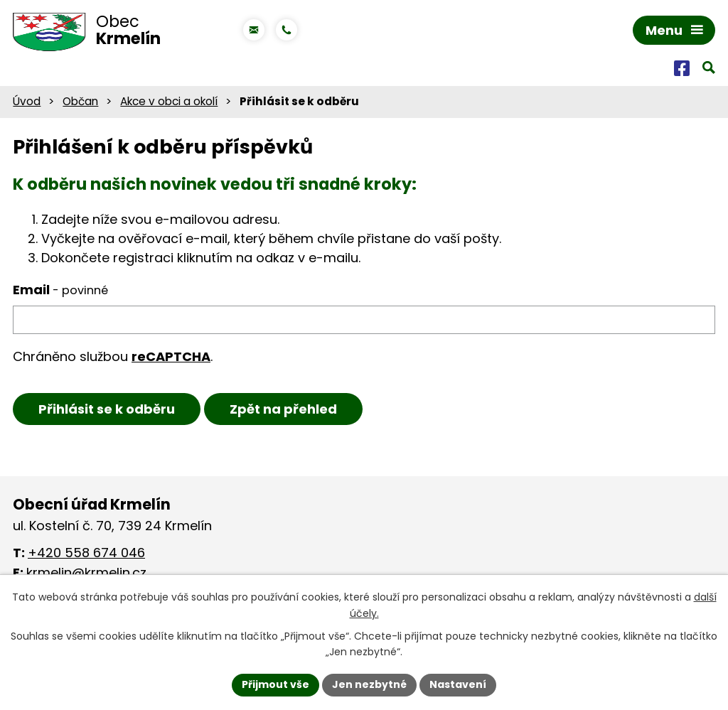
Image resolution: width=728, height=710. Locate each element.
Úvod (27, 101)
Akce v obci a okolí (169, 101)
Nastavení (458, 684)
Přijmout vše (275, 684)
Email (60, 290)
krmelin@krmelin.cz (86, 572)
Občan (80, 101)
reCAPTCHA (171, 356)
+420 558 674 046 (86, 553)
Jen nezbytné (369, 684)
